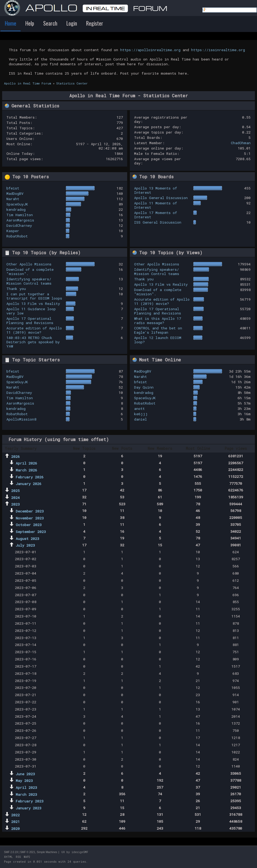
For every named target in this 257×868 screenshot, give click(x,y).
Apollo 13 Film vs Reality (33, 304)
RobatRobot (17, 236)
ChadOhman (241, 143)
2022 (15, 815)
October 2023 (29, 525)
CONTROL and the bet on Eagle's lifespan (158, 330)
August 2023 (27, 539)
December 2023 (30, 511)
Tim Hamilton (20, 215)
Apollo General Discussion (161, 198)
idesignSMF (80, 852)
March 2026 (26, 470)
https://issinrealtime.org (218, 50)
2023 (15, 504)
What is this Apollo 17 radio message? (158, 321)
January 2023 (29, 808)
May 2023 (24, 781)
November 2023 (30, 518)
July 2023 (25, 545)
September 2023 (31, 532)
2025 (15, 491)
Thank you (16, 289)
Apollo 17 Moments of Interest (156, 215)
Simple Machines (47, 852)
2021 (15, 822)
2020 (15, 829)
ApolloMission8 (21, 419)
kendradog (16, 209)
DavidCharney (19, 225)
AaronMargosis (20, 220)
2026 (15, 457)
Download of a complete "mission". (30, 272)
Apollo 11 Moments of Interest (156, 205)
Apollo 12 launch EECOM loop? (158, 340)
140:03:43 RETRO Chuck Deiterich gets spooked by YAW (33, 342)
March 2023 (26, 794)
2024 (15, 498)
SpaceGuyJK (17, 204)
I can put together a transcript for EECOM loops (34, 296)
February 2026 (30, 477)
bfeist (13, 188)
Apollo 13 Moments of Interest (156, 190)
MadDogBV (15, 193)
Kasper (13, 231)
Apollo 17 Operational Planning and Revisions (30, 321)
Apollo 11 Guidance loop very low (31, 311)
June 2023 (25, 774)
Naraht (13, 199)
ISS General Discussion (158, 222)
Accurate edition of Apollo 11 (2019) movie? (34, 330)
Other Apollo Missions (29, 264)
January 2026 (29, 484)
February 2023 (30, 801)
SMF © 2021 (28, 852)
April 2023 (26, 788)
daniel (140, 419)
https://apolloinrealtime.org (150, 50)
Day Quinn (144, 387)
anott (139, 409)
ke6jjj (141, 414)
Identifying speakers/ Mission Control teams (29, 281)
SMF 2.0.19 (11, 852)
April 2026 (26, 463)
